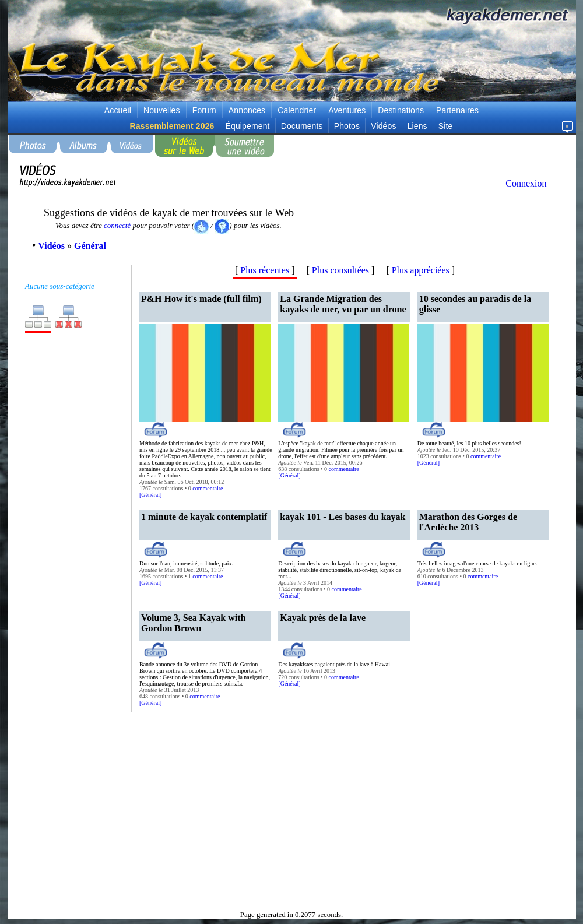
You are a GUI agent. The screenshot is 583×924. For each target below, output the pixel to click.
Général (150, 495)
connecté (117, 225)
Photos (347, 126)
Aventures (347, 110)
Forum (204, 110)
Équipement (248, 126)
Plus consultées (340, 270)
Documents (302, 126)
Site (446, 126)
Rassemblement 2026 (172, 126)
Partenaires (457, 110)
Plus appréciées (421, 270)
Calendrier (297, 110)
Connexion (526, 183)
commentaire (208, 488)
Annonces (247, 110)
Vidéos (383, 126)
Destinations (401, 110)
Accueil (118, 110)
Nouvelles (162, 110)
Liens (417, 126)
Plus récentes (265, 270)
